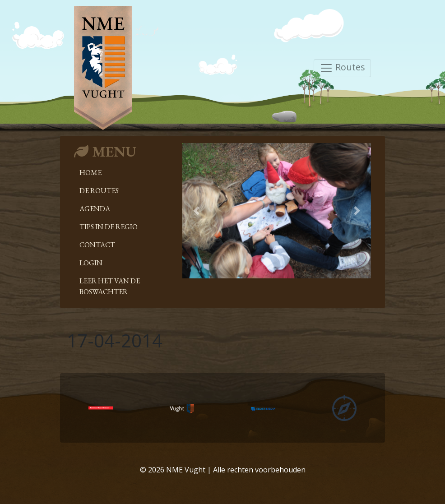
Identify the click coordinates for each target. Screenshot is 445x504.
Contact (97, 245)
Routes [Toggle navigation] (342, 68)
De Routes (99, 191)
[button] (197, 211)
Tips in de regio (109, 227)
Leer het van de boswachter (110, 286)
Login (91, 263)
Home (90, 173)
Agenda (95, 209)
